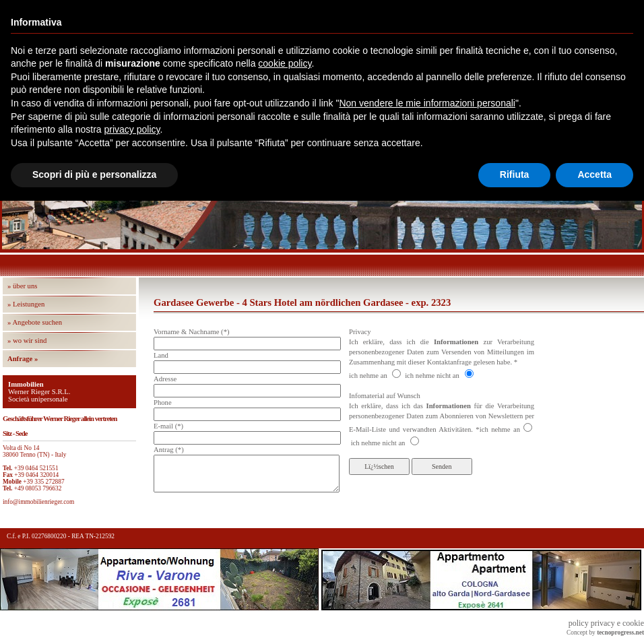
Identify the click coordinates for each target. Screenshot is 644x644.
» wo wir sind (27, 341)
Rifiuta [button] (515, 174)
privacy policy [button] (132, 129)
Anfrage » (23, 359)
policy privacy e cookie (606, 623)
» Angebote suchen (35, 322)
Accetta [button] (594, 174)
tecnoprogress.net (620, 633)
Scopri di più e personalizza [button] (94, 174)
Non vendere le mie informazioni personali (427, 103)
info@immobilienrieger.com (38, 502)
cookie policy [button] (285, 63)
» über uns (22, 286)
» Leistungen (26, 304)
